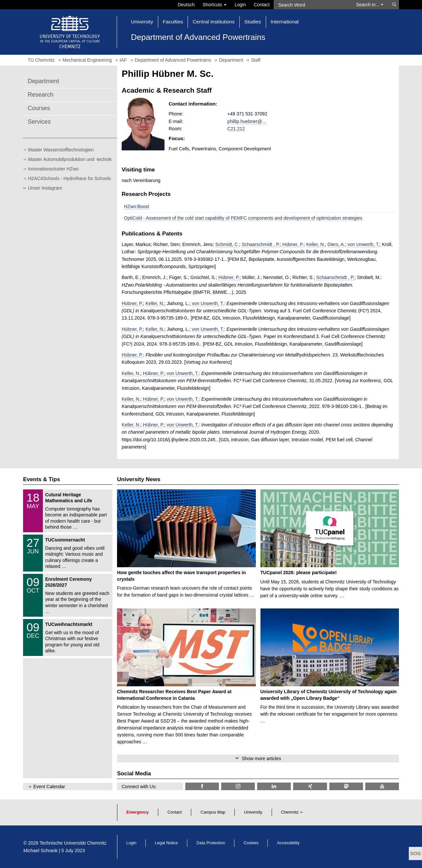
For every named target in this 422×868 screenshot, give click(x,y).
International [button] (285, 22)
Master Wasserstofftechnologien (61, 150)
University (253, 812)
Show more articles (261, 759)
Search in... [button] (370, 5)
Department (43, 81)
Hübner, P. (293, 244)
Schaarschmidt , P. (261, 244)
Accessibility (288, 843)
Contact (262, 5)
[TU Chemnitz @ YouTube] (382, 786)
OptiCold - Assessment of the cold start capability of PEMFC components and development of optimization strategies (243, 218)
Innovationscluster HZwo (53, 169)
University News (139, 479)
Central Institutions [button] (213, 22)
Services (39, 122)
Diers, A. (336, 244)
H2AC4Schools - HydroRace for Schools (69, 178)
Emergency (137, 812)
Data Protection (211, 843)
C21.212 (236, 129)
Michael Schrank (41, 851)
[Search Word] (312, 5)
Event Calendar (49, 787)
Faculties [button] (173, 22)
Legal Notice (166, 843)
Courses (39, 108)
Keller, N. (316, 244)
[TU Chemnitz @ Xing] (310, 786)
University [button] (142, 22)
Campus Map (213, 812)
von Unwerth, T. (363, 244)
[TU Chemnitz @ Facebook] (202, 786)
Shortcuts (214, 5)
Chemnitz (290, 812)
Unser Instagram (45, 188)
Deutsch (186, 5)
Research (41, 95)
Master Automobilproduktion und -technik (70, 159)
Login (240, 5)
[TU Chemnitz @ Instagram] (238, 786)
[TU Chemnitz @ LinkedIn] (274, 786)
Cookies (251, 843)
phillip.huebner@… (247, 121)
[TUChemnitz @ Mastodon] (346, 786)
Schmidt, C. (227, 244)
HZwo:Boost (136, 206)
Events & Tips (42, 479)
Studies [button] (253, 22)
